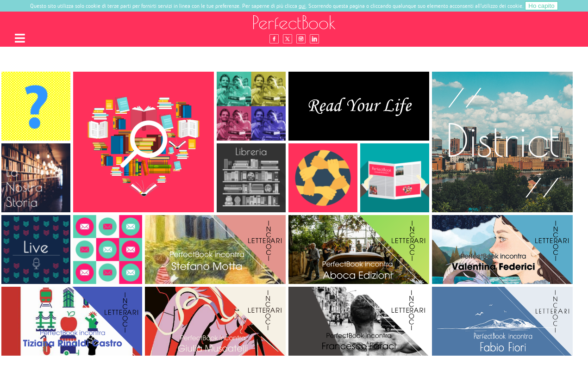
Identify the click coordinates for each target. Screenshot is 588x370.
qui (302, 6)
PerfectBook (294, 22)
